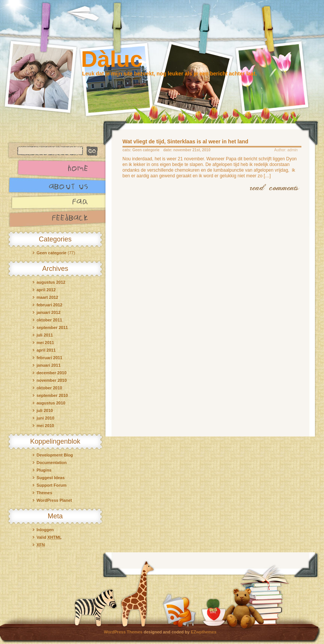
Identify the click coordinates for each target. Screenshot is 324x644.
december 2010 (52, 373)
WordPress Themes (123, 632)
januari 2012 (49, 312)
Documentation (52, 463)
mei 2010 (45, 426)
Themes (44, 493)
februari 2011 (49, 358)
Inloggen (45, 530)
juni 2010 (45, 418)
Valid (49, 537)
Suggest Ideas (51, 478)
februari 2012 (49, 305)
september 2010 (52, 395)
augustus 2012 (51, 282)
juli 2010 (45, 410)
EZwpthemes (204, 632)
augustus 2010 (51, 403)
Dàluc (112, 59)
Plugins (44, 470)
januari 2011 (49, 365)
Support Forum (51, 485)
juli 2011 (45, 335)
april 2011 (46, 350)
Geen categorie (51, 253)
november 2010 (52, 380)
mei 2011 (45, 343)
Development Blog (55, 455)
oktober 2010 (49, 388)
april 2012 (46, 290)
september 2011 (52, 327)
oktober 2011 (49, 320)
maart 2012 (47, 297)
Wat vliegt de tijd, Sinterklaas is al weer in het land (185, 141)
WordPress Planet (54, 500)
